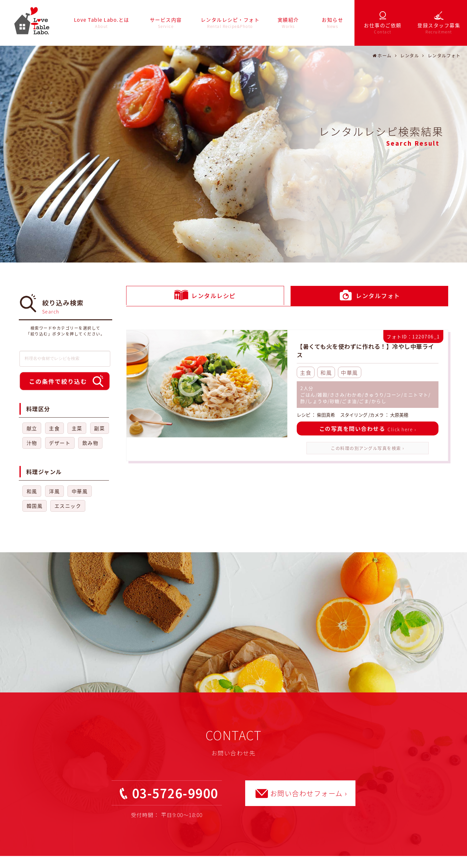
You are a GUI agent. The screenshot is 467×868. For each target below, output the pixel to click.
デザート (60, 443)
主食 (54, 428)
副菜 (99, 428)
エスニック (68, 506)
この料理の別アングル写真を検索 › (368, 448)
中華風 (80, 491)
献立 (32, 428)
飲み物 (90, 443)
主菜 (77, 428)
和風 (32, 491)
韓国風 (35, 506)
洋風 (54, 491)
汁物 (32, 443)
